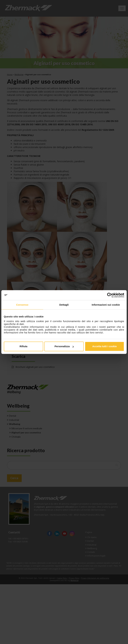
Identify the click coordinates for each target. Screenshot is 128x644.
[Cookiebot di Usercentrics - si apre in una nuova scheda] (110, 295)
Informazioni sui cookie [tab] (106, 305)
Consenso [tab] (22, 305)
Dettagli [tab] (64, 305)
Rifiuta (23, 346)
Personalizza (64, 346)
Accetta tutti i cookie (105, 346)
